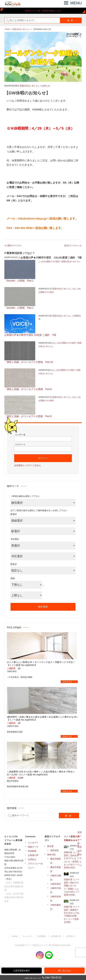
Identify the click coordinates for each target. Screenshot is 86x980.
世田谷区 (55, 850)
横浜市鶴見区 (56, 861)
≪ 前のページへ (13, 245)
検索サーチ (33, 847)
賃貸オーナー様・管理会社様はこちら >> (80, 849)
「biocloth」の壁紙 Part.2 (19, 281)
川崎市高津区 (56, 899)
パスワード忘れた (33, 465)
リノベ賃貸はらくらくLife (39, 945)
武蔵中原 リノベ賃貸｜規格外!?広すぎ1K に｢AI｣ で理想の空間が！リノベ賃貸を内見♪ (72, 914)
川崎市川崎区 (56, 878)
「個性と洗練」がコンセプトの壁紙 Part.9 (28, 389)
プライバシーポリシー (35, 866)
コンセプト (33, 843)
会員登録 (18, 465)
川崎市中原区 (56, 890)
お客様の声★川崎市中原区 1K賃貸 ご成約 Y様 (30, 335)
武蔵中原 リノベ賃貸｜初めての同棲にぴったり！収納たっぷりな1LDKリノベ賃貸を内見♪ (72, 887)
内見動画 (32, 851)
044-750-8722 (53, 978)
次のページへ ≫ (73, 245)
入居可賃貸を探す (22, 971)
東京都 (50, 846)
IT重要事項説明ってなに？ (20, 253)
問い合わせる (64, 971)
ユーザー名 (20, 435)
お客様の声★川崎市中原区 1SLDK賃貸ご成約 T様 (51, 258)
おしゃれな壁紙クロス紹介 (64, 343)
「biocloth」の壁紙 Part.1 (19, 308)
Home (15, 936)
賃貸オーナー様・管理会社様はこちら (43, 11)
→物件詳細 (69, 682)
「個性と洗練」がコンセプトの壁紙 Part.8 (28, 416)
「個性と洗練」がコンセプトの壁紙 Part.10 (29, 362)
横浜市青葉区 (56, 869)
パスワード (20, 445)
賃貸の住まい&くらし (30, 86)
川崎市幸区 (56, 884)
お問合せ (32, 859)
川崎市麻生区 (56, 907)
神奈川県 (51, 855)
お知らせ (46, 86)
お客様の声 (33, 855)
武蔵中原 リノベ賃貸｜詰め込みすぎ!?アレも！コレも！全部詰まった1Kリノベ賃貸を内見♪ (72, 860)
